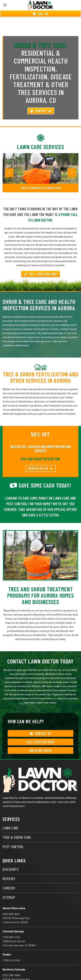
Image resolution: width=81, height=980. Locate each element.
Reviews (9, 866)
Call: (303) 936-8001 (40, 262)
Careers (9, 876)
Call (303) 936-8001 (40, 730)
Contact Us (41, 99)
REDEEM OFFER (40, 456)
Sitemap (9, 885)
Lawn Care (11, 816)
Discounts (11, 857)
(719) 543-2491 (11, 948)
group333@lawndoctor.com (45, 971)
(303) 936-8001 (11, 902)
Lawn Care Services (40, 135)
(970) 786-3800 (11, 963)
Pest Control (13, 834)
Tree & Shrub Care (17, 825)
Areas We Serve (41, 738)
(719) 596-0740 (11, 925)
